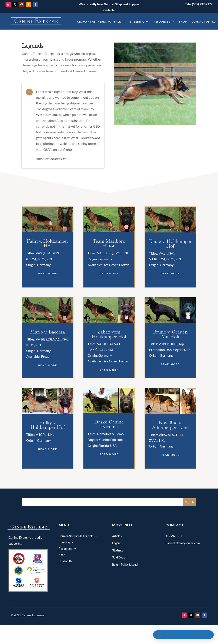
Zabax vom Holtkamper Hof (109, 334)
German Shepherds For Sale (99, 22)
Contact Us (201, 22)
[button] (183, 635)
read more (48, 274)
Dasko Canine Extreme (109, 424)
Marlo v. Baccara (48, 332)
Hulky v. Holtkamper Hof (48, 425)
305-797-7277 (174, 536)
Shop (183, 22)
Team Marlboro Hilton (109, 243)
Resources (162, 22)
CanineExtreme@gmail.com (183, 543)
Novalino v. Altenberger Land (170, 425)
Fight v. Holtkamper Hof (48, 243)
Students (118, 550)
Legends (117, 543)
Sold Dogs (119, 557)
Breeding (137, 22)
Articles (117, 536)
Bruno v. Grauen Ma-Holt (170, 334)
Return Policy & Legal (125, 565)
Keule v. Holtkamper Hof (170, 244)
